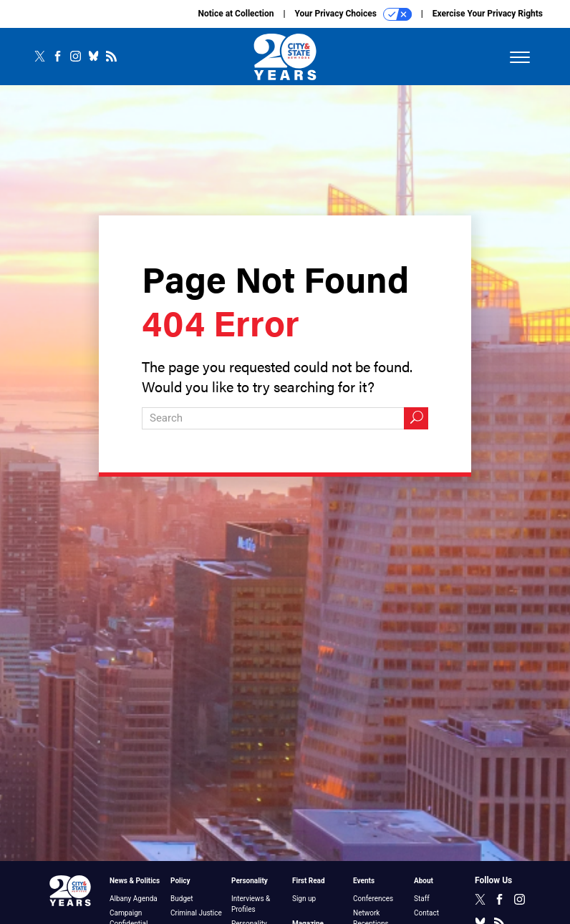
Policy (180, 881)
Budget (182, 899)
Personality (250, 881)
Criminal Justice (196, 913)
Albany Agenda (134, 899)
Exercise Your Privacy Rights (488, 14)
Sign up (304, 899)
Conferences (373, 899)
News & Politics (135, 881)
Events (364, 881)
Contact (426, 913)
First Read (309, 881)
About (424, 881)
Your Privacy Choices (353, 14)
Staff (422, 899)
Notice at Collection (236, 14)
